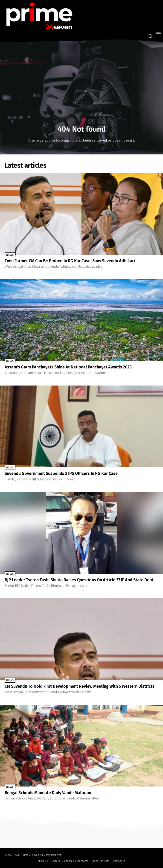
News (10, 255)
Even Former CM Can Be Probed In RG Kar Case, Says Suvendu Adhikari (70, 261)
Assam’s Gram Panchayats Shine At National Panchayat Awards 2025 (68, 367)
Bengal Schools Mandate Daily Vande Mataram (48, 793)
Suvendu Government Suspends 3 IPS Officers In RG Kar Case (61, 473)
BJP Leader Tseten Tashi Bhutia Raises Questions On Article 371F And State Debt (79, 580)
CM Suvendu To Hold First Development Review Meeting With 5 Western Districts (80, 686)
